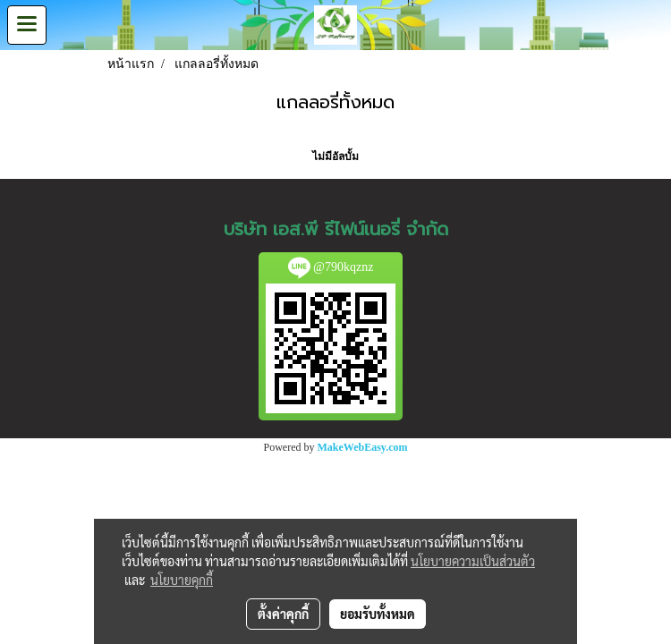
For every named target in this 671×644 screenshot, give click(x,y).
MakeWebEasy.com (363, 447)
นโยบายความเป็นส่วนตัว (473, 561)
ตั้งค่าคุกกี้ (283, 614)
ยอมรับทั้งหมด (378, 614)
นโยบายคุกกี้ (182, 580)
